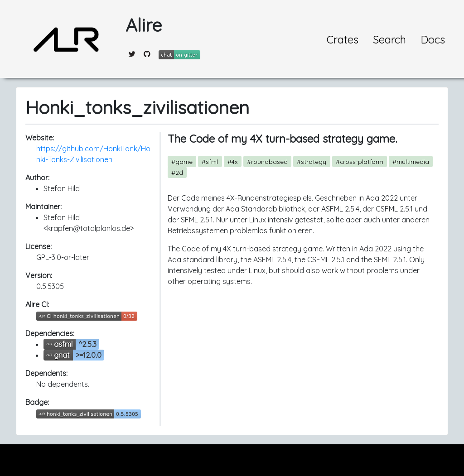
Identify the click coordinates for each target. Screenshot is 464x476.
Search (389, 39)
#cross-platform (360, 161)
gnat (62, 355)
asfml (63, 344)
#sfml (210, 161)
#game (182, 161)
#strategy (312, 161)
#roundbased (267, 161)
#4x (233, 161)
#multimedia (411, 161)
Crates (343, 39)
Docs (433, 39)
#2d (177, 172)
